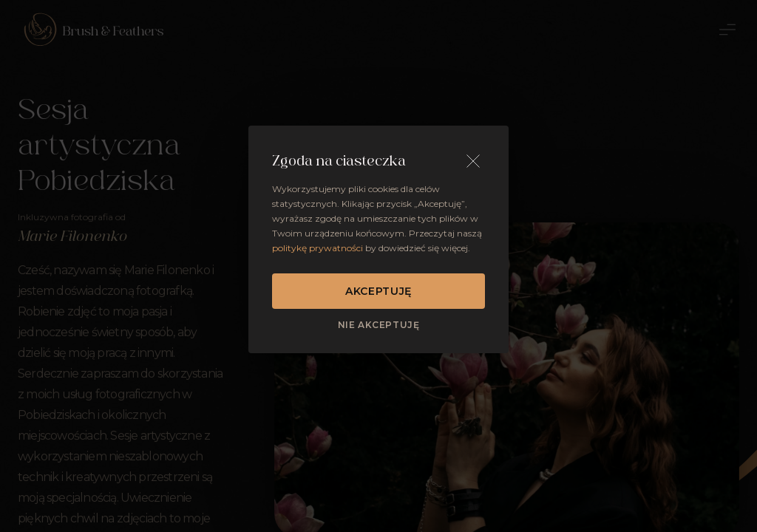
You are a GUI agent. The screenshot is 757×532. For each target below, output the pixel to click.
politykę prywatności (318, 248)
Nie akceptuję (379, 325)
